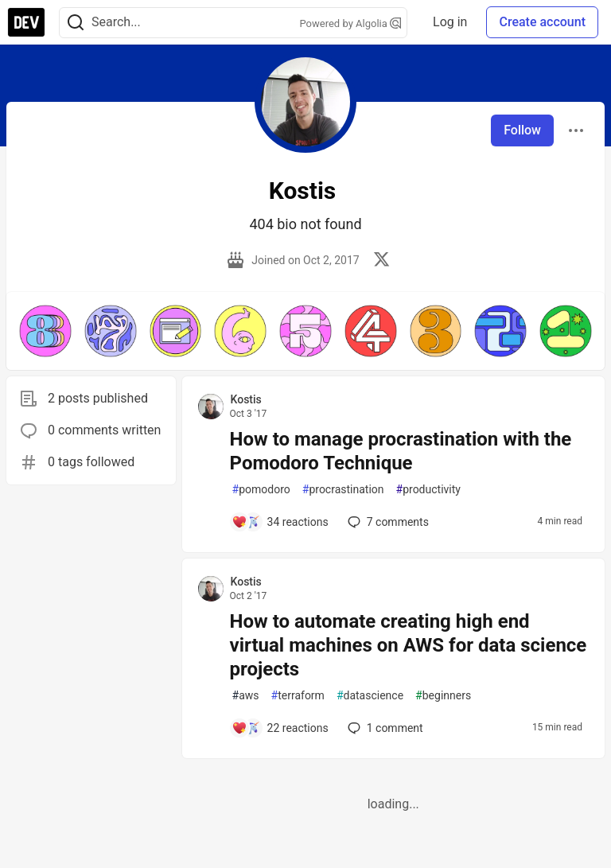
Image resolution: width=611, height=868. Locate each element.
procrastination (343, 490)
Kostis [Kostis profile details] (246, 399)
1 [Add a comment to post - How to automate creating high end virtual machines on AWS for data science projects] (384, 728)
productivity (428, 490)
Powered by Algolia (351, 23)
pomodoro (261, 490)
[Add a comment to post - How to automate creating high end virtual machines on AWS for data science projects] (280, 728)
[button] (45, 331)
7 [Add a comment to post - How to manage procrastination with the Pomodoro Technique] (387, 522)
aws (246, 696)
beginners (443, 696)
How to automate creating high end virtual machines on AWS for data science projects (409, 645)
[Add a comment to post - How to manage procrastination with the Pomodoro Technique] (280, 522)
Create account (542, 22)
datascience (370, 696)
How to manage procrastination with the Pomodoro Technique (401, 451)
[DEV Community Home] (26, 22)
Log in (450, 22)
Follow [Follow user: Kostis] (522, 130)
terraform (298, 696)
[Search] (76, 23)
